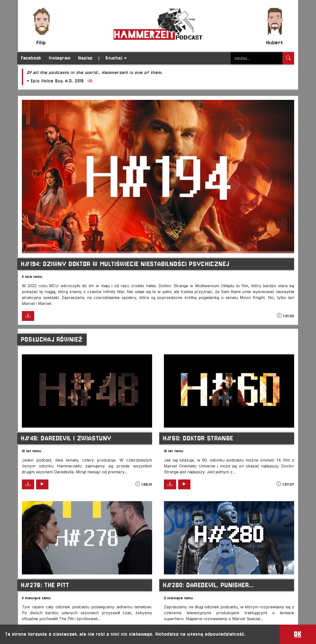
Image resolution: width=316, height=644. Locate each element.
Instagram (60, 58)
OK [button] (298, 634)
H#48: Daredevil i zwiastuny (66, 438)
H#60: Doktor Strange (198, 438)
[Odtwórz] (89, 81)
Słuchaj (114, 58)
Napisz (86, 58)
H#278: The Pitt (45, 585)
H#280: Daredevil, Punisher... (209, 585)
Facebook (31, 58)
